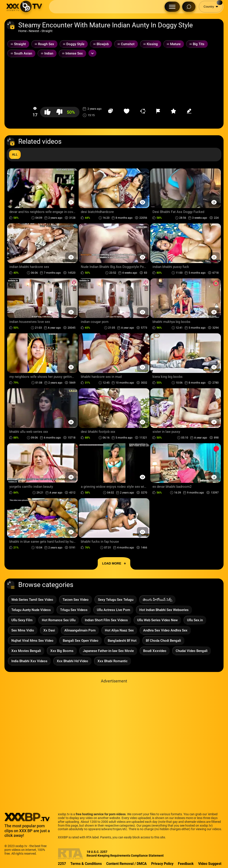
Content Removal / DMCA (126, 864)
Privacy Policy (162, 864)
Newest (34, 31)
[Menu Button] (172, 7)
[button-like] (48, 112)
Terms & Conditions (86, 864)
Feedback (186, 864)
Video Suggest (210, 864)
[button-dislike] (59, 112)
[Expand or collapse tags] (92, 53)
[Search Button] (189, 7)
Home (22, 31)
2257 (62, 864)
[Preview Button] (71, 202)
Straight (47, 31)
